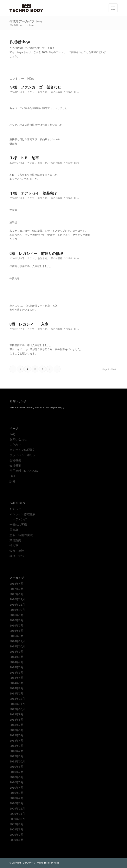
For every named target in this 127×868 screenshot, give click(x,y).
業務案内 (15, 540)
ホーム (23, 25)
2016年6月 (16, 631)
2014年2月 (16, 688)
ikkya (76, 92)
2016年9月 (16, 615)
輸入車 (14, 545)
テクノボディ (29, 863)
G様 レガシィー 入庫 (29, 324)
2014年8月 (16, 657)
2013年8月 (16, 720)
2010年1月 (16, 803)
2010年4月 (16, 788)
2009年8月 (16, 829)
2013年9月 (16, 714)
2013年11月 (17, 704)
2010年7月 (16, 772)
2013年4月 (16, 740)
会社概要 (15, 460)
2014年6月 (16, 667)
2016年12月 (17, 599)
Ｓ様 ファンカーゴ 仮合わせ (35, 87)
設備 (12, 481)
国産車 (14, 530)
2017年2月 (16, 589)
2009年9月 (16, 824)
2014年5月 (16, 672)
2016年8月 (16, 620)
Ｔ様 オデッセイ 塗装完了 (33, 193)
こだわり (15, 445)
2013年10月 (17, 709)
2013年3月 (16, 746)
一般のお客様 (55, 92)
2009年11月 (17, 814)
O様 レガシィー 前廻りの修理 (36, 253)
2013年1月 (16, 756)
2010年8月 (16, 767)
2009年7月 (16, 835)
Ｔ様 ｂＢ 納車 (24, 158)
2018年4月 (16, 584)
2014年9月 (16, 652)
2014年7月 (16, 662)
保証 (12, 476)
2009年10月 (17, 819)
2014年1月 (16, 693)
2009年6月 (16, 840)
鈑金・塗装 (17, 551)
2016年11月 (17, 605)
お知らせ (42, 92)
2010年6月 (16, 777)
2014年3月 (16, 683)
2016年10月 (17, 610)
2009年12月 (17, 808)
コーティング (18, 519)
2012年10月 (17, 761)
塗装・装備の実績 (21, 535)
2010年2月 (16, 798)
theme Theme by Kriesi (48, 863)
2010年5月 (16, 782)
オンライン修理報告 (23, 450)
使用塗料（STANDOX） (25, 471)
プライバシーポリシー (24, 455)
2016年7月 (16, 625)
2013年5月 (16, 735)
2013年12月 (17, 699)
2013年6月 (16, 730)
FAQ (12, 434)
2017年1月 (16, 594)
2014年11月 (17, 641)
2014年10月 (17, 646)
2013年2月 (16, 751)
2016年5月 (16, 636)
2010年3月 (16, 793)
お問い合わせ (18, 439)
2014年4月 (16, 678)
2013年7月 (16, 725)
